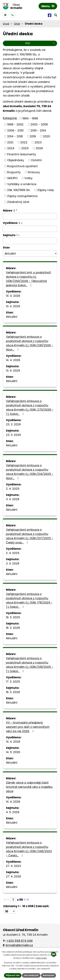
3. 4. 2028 (13, 499)
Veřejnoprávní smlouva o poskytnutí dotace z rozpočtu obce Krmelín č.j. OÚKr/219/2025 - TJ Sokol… (30, 665)
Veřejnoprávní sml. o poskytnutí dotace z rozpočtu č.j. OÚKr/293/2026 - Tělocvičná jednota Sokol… (28, 279)
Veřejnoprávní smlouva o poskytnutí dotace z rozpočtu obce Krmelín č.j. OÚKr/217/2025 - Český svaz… (30, 536)
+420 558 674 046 (19, 941)
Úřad (17, 24)
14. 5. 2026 (13, 752)
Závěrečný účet (18, 202)
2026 (39, 148)
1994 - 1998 (30, 118)
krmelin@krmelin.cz (19, 945)
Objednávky (16, 160)
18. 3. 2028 (13, 628)
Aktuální (12, 317)
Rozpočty (14, 172)
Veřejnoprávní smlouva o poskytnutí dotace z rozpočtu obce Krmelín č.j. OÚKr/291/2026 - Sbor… (30, 343)
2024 (11, 148)
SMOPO (12, 178)
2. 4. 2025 (13, 489)
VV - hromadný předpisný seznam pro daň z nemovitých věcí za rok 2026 (28, 727)
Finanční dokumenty (22, 154)
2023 (38, 142)
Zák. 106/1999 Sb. (19, 190)
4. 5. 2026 (13, 812)
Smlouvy (34, 172)
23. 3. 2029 (13, 435)
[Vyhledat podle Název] (30, 216)
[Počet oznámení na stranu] (9, 911)
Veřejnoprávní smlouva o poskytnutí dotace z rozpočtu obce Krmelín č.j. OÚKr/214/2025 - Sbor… (30, 472)
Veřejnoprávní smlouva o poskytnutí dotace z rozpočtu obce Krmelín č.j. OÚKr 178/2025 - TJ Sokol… (29, 600)
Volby (28, 178)
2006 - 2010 (15, 130)
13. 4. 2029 (13, 306)
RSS (40, 43)
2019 (33, 136)
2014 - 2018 (15, 136)
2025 (25, 148)
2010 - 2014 (38, 130)
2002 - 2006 (39, 124)
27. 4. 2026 (13, 876)
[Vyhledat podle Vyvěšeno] (30, 229)
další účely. (42, 958)
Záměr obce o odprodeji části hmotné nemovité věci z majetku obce (29, 787)
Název (9, 210)
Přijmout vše (13, 975)
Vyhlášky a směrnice (22, 184)
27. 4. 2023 (13, 866)
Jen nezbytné (31, 975)
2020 (47, 136)
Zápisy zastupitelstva (22, 196)
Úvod (6, 24)
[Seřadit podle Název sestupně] (17, 211)
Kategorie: (10, 118)
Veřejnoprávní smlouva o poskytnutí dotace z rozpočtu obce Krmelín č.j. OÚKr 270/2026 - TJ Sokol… (30, 407)
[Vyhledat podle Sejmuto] (30, 241)
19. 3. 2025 (13, 617)
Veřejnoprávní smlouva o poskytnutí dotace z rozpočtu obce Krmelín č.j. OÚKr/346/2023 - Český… (29, 849)
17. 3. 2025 (13, 682)
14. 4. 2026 (13, 296)
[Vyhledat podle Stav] (30, 253)
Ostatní (36, 160)
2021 (10, 142)
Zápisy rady (46, 190)
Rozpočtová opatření (22, 166)
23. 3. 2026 (13, 424)
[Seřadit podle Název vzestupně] (17, 210)
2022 (24, 142)
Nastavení (48, 975)
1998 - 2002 (15, 124)
